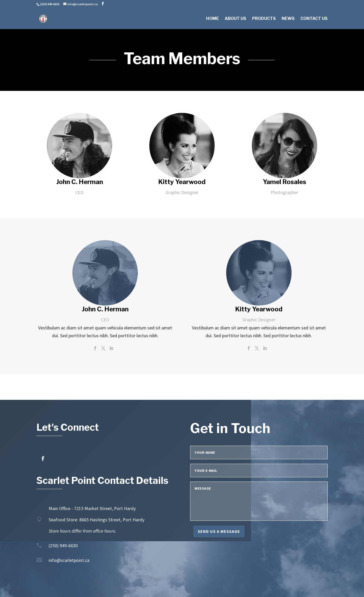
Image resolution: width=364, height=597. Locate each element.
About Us (235, 19)
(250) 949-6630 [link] (63, 546)
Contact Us (314, 19)
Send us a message (219, 531)
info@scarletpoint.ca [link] (69, 560)
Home (212, 19)
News (288, 19)
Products (264, 19)
